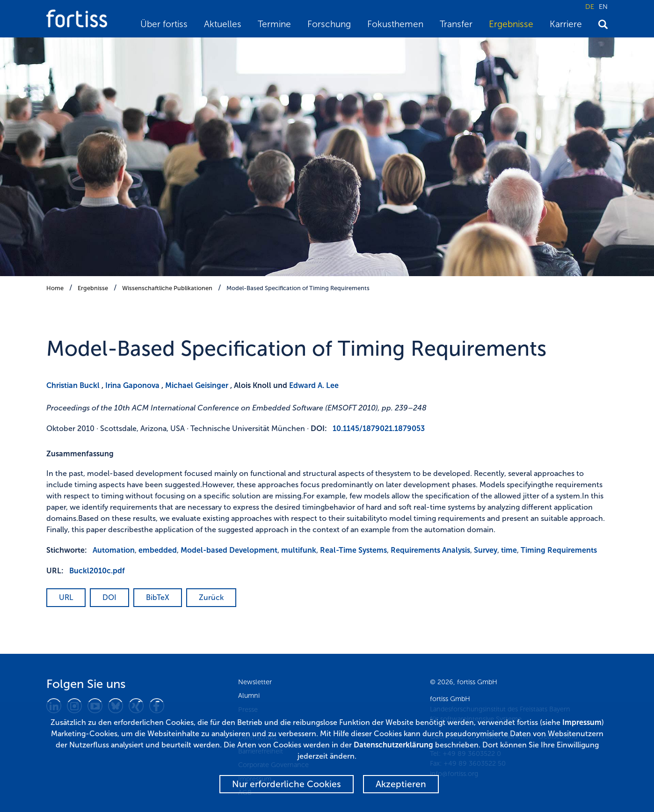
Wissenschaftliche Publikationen (167, 288)
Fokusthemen (395, 24)
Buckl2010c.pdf (97, 571)
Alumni (249, 695)
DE (590, 7)
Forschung (329, 24)
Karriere (566, 24)
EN (603, 7)
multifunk (299, 550)
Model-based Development (229, 550)
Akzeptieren (401, 784)
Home (55, 288)
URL (66, 597)
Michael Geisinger (197, 385)
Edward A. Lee (314, 385)
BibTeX (158, 597)
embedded (158, 550)
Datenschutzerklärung (393, 745)
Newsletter (255, 682)
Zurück (211, 597)
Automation (114, 550)
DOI (109, 597)
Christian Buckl (73, 385)
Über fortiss (164, 24)
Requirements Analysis (430, 550)
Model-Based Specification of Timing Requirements (298, 288)
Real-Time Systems (353, 550)
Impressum (582, 722)
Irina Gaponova (132, 385)
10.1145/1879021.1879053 (379, 428)
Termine (274, 24)
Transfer (456, 24)
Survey (486, 550)
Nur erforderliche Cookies (287, 784)
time (509, 550)
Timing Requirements (559, 550)
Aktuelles (223, 24)
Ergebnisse (511, 24)
